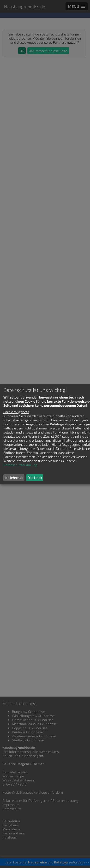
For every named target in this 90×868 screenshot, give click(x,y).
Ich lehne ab (14, 478)
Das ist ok (35, 478)
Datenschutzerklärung (20, 465)
